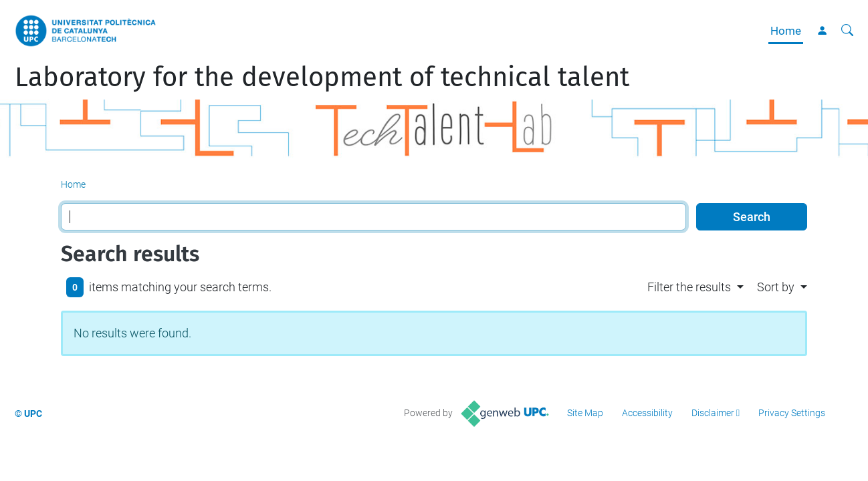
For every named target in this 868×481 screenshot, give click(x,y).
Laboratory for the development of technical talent (322, 77)
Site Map (585, 413)
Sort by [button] (776, 287)
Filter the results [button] (689, 287)
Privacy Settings (792, 413)
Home (786, 31)
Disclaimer (713, 413)
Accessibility (647, 413)
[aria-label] (847, 31)
